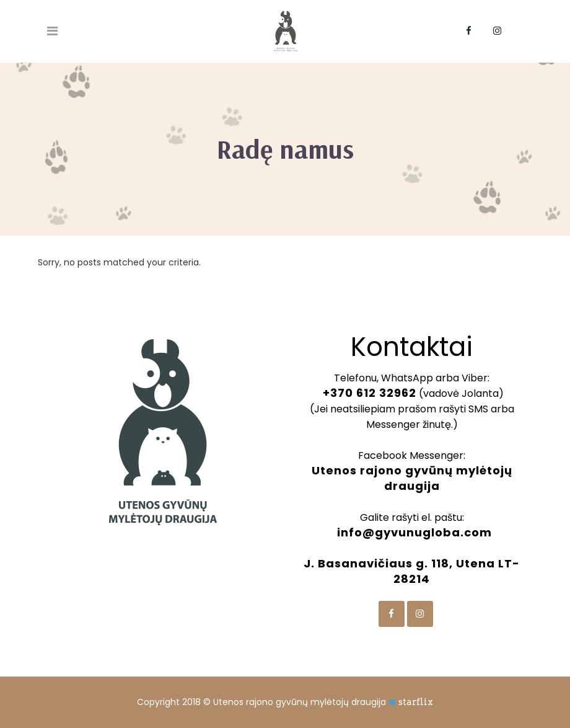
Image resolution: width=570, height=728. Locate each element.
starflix (416, 702)
